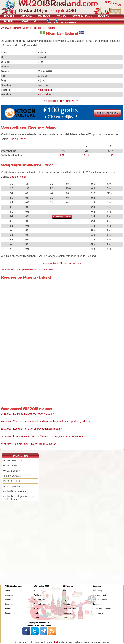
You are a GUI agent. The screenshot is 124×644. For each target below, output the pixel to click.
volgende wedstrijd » (72, 101)
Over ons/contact (99, 595)
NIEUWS (9, 16)
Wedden (8, 600)
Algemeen (9, 595)
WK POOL (44, 16)
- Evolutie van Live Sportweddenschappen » (31, 429)
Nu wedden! (44, 94)
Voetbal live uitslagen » (14, 496)
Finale (36, 613)
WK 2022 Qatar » (11, 471)
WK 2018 (26, 16)
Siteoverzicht (97, 613)
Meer (65, 617)
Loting (36, 617)
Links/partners (98, 604)
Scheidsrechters (70, 608)
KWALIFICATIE (31, 21)
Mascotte (67, 604)
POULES (104, 16)
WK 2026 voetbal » (12, 481)
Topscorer (67, 613)
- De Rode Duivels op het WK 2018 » (27, 414)
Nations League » (11, 486)
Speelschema (39, 600)
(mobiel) (54, 642)
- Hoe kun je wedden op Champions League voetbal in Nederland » (45, 436)
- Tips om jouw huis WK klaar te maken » (30, 444)
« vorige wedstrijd (50, 101)
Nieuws (8, 591)
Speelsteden (10, 613)
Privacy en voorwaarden (102, 608)
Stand (36, 591)
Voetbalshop (97, 591)
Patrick (50, 270)
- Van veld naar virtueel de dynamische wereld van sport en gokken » (46, 421)
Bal (64, 591)
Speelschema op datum (43, 604)
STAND (61, 16)
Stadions (8, 608)
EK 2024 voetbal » (12, 476)
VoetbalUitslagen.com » (14, 491)
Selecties (8, 604)
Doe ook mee (17, 139)
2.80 (111, 155)
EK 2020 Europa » (12, 466)
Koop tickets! (45, 90)
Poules (37, 608)
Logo (65, 600)
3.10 (86, 155)
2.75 (62, 155)
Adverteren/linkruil (99, 600)
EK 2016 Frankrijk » (13, 460)
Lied (65, 595)
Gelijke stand (39, 595)
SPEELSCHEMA (82, 16)
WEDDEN (10, 21)
